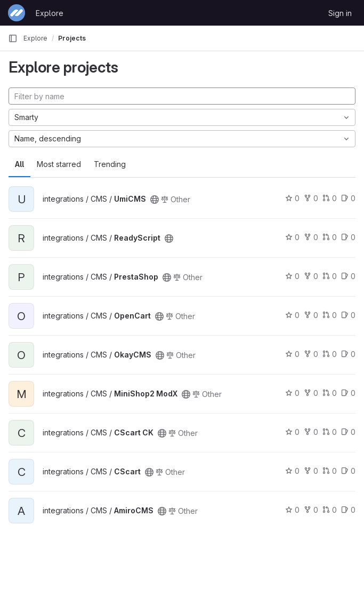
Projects (72, 38)
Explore (50, 13)
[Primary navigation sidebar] (13, 38)
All (19, 164)
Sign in (340, 13)
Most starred (59, 164)
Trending (110, 164)
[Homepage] (17, 13)
